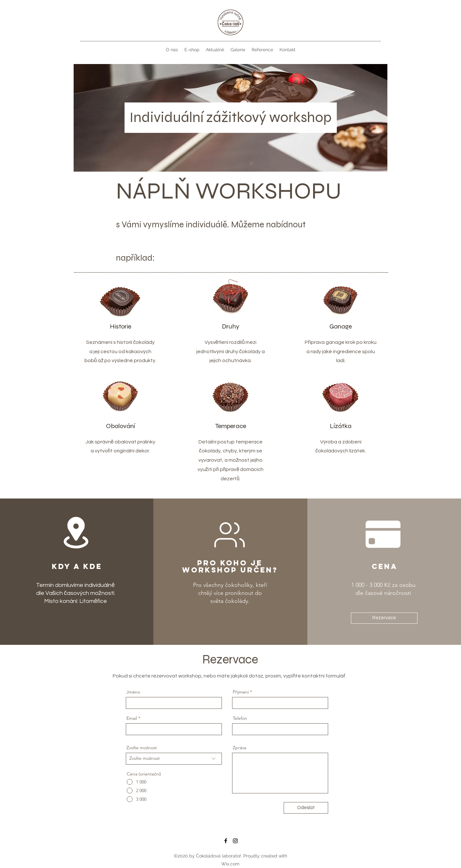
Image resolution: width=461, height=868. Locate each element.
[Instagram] (235, 841)
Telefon (240, 718)
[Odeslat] (306, 808)
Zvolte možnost (142, 748)
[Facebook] (226, 841)
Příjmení (241, 692)
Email (132, 718)
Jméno (133, 692)
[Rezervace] (384, 618)
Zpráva (239, 748)
